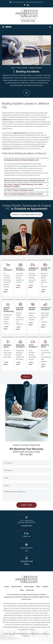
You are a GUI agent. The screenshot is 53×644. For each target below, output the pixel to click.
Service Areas (29, 588)
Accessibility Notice (38, 635)
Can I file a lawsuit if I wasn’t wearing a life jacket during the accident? (23, 186)
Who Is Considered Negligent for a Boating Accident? (24, 195)
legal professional (20, 133)
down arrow (26, 93)
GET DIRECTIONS (26, 527)
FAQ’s (38, 588)
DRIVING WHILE (8, 318)
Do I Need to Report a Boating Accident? (19, 191)
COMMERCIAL (20, 280)
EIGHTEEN (20, 318)
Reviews (45, 588)
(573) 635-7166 (28, 21)
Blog (22, 592)
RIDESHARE (20, 356)
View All (27, 378)
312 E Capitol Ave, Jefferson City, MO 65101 (27, 2)
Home (7, 588)
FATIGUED (33, 318)
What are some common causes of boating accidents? (24, 181)
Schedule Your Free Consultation (26, 216)
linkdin (28, 5)
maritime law (6, 120)
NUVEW (6, 635)
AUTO (8, 280)
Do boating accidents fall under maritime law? (21, 160)
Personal (8, 356)
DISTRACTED (45, 280)
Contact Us (30, 592)
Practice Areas (16, 588)
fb (25, 5)
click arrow (26, 386)
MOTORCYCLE (45, 318)
